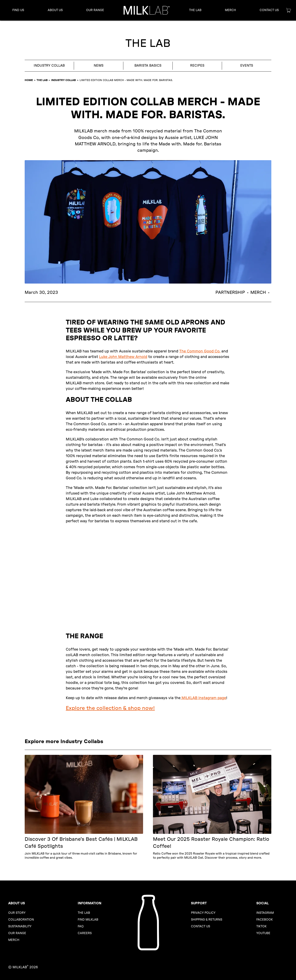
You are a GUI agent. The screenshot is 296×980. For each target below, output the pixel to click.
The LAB (42, 80)
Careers (85, 933)
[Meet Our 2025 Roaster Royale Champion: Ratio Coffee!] (212, 807)
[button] (55, 10)
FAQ (81, 926)
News (99, 66)
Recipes (197, 66)
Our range (17, 933)
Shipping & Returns (207, 920)
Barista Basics (148, 66)
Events (247, 66)
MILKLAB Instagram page (203, 698)
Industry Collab (49, 66)
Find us (18, 10)
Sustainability (20, 926)
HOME (29, 80)
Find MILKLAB (88, 920)
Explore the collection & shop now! (110, 708)
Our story (17, 913)
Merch (230, 10)
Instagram (265, 913)
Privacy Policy (203, 913)
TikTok (261, 926)
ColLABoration (21, 920)
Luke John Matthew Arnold (123, 357)
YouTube (263, 933)
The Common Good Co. (200, 351)
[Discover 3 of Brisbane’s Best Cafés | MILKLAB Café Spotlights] (84, 807)
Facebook (265, 920)
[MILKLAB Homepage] (148, 922)
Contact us (201, 926)
